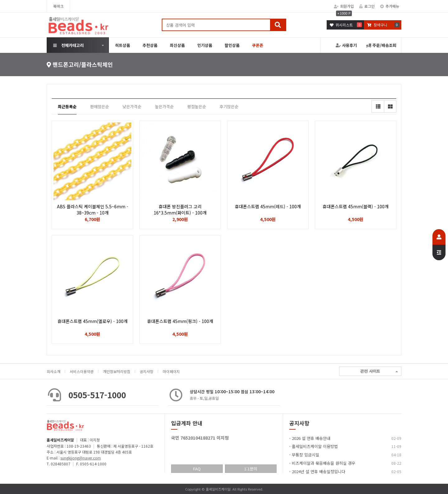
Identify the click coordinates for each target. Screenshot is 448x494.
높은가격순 (164, 106)
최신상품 (177, 45)
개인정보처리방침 (117, 371)
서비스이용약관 (82, 371)
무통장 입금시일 (306, 455)
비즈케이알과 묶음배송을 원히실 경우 (324, 463)
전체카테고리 (68, 45)
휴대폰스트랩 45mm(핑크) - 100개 (180, 321)
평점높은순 (197, 106)
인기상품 (205, 45)
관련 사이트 (379, 371)
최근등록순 (67, 106)
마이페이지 (171, 371)
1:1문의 (251, 469)
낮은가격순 (132, 106)
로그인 (367, 6)
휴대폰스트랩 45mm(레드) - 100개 (268, 206)
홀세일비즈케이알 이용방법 (315, 446)
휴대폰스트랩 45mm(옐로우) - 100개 (93, 321)
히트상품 (123, 45)
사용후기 (346, 45)
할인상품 (232, 45)
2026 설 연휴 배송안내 (311, 438)
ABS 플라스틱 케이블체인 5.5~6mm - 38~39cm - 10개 (93, 210)
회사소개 (54, 371)
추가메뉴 (390, 6)
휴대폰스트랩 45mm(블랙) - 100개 (356, 206)
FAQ (197, 469)
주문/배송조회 (381, 45)
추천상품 (150, 45)
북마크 (58, 6)
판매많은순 (100, 106)
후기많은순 (229, 106)
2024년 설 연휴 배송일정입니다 (319, 471)
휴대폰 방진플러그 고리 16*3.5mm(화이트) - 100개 (180, 210)
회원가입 (344, 6)
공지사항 (147, 371)
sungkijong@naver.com (81, 458)
